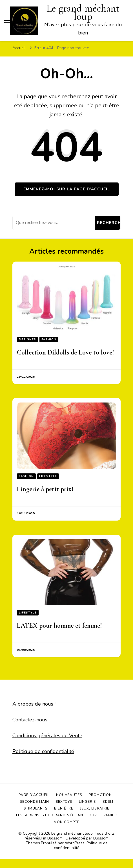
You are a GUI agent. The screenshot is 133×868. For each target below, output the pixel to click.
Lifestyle (48, 476)
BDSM (108, 802)
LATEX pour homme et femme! (59, 626)
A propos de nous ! (34, 704)
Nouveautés (69, 795)
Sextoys (64, 802)
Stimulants (36, 808)
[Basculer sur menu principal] (7, 21)
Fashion (49, 340)
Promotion (100, 795)
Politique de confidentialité (43, 751)
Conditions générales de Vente (47, 736)
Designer (27, 340)
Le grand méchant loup (72, 833)
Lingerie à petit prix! (45, 489)
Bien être (64, 808)
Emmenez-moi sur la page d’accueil (67, 189)
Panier (110, 815)
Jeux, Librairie (95, 808)
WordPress (75, 843)
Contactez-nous (30, 720)
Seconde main (35, 802)
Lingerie (87, 802)
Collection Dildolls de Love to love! (66, 352)
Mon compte (67, 822)
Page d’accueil (34, 795)
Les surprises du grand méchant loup (56, 815)
